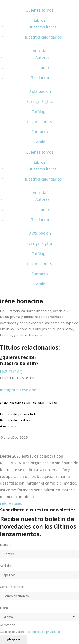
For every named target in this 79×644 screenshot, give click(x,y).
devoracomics (40, 122)
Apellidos (6, 566)
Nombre (6, 545)
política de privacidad (46, 632)
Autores (42, 57)
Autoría (39, 51)
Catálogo (40, 112)
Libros (40, 20)
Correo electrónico (13, 587)
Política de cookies (15, 420)
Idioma (5, 608)
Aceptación (8, 625)
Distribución (40, 91)
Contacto (40, 132)
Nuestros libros (42, 27)
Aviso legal (9, 426)
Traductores (42, 78)
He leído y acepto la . (32, 632)
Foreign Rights (39, 101)
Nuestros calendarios (42, 37)
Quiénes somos (39, 10)
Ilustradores (42, 68)
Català (39, 142)
